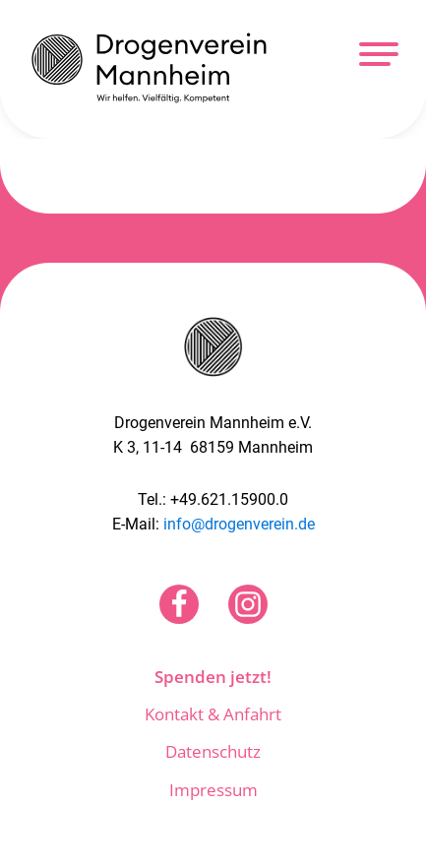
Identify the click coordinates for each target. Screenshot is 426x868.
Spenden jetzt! (213, 677)
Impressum (213, 790)
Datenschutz (213, 751)
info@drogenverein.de (239, 524)
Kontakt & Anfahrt (213, 714)
